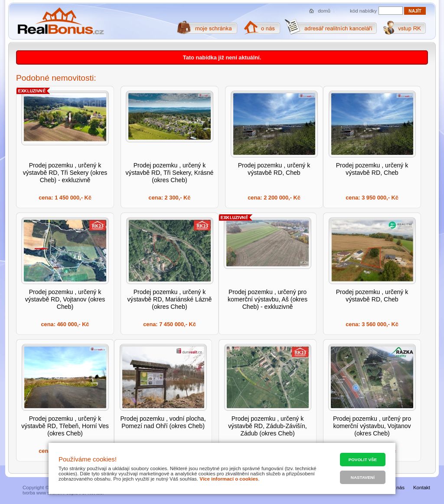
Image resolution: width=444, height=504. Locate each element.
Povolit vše (363, 460)
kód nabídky (363, 11)
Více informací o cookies (229, 479)
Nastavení (363, 477)
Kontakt (422, 488)
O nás (398, 488)
